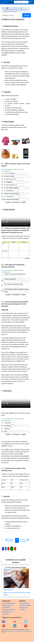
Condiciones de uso (11, 631)
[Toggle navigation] (3, 2)
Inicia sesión (5, 169)
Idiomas (16, 8)
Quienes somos (7, 605)
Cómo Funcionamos (9, 603)
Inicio (3, 8)
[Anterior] (10, 540)
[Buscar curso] (21, 2)
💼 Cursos (9, 8)
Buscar (27, 15)
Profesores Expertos (9, 610)
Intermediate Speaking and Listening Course (15, 10)
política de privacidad (21, 631)
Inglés (21, 8)
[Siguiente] (24, 540)
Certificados (6, 607)
